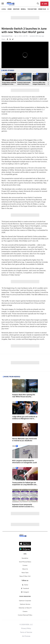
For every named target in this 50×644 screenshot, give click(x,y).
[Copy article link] (13, 39)
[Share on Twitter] (10, 39)
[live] (44, 4)
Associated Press (7, 36)
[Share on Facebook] (7, 39)
